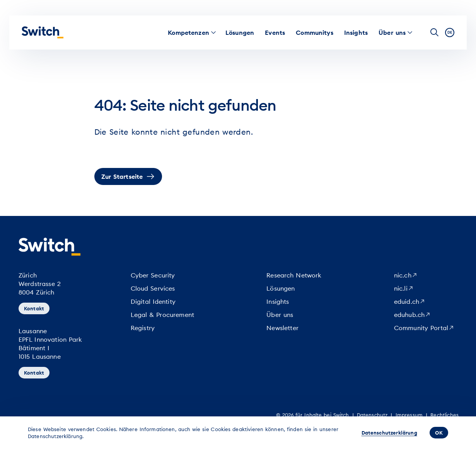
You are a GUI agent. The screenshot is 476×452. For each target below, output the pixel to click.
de (450, 32)
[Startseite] (43, 33)
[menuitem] (189, 33)
